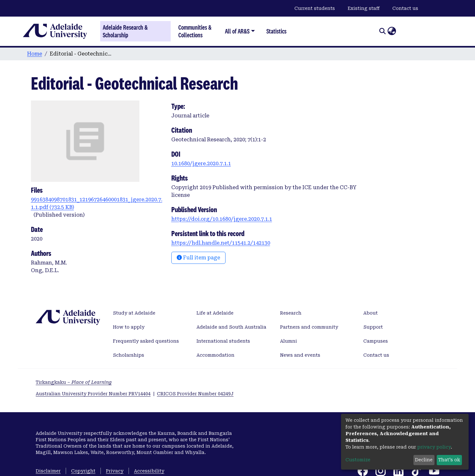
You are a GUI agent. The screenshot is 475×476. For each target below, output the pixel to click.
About (371, 313)
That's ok (449, 460)
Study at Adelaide (134, 313)
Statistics (276, 31)
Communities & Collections (195, 31)
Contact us (405, 8)
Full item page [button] (198, 258)
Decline (424, 460)
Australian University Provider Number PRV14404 (93, 394)
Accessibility (149, 471)
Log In (404, 31)
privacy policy (434, 447)
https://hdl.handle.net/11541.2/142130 (221, 243)
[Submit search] (382, 31)
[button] (392, 31)
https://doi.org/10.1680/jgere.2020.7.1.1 (222, 219)
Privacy (115, 471)
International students (223, 341)
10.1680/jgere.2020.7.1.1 (201, 164)
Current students (315, 8)
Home (35, 54)
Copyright (83, 471)
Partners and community (309, 327)
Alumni (289, 341)
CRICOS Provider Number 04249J (195, 394)
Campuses (376, 341)
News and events (300, 355)
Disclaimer (48, 471)
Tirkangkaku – (74, 382)
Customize (358, 460)
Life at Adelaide (215, 313)
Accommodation (215, 355)
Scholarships (129, 355)
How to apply (129, 327)
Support (373, 327)
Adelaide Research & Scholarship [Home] (125, 31)
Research (291, 313)
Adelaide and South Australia (231, 327)
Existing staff (364, 8)
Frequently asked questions (146, 341)
